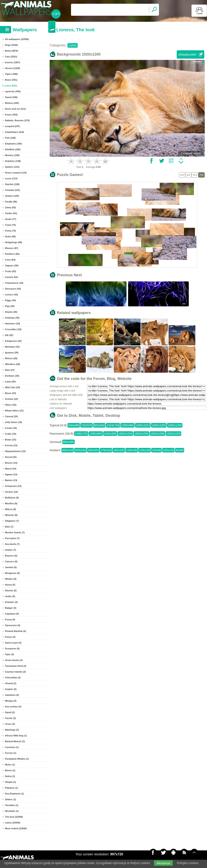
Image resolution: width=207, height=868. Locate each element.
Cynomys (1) (12, 747)
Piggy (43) (10, 300)
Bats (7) (9, 527)
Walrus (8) (10, 509)
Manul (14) (11, 469)
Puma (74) (10, 231)
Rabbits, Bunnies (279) (17, 120)
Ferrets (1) (11, 753)
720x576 (87, 425)
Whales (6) (11, 579)
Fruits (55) (10, 271)
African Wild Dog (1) (16, 736)
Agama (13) (11, 474)
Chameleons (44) (14, 283)
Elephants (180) (13, 144)
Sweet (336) (11, 97)
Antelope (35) (12, 318)
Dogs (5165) (11, 45)
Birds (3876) (12, 51)
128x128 (145, 450)
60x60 (180, 450)
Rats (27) (10, 370)
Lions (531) (11, 86)
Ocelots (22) (12, 399)
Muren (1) (10, 770)
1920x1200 (173, 434)
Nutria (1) (10, 776)
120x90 (157, 450)
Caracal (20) (11, 416)
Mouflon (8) (11, 503)
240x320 (93, 450)
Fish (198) (10, 138)
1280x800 (96, 434)
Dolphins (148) (13, 161)
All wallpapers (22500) (17, 39)
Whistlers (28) (12, 364)
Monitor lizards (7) (15, 532)
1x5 (182, 175)
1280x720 (81, 434)
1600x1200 (175, 425)
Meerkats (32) (12, 347)
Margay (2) (11, 701)
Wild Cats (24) (13, 387)
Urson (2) (10, 724)
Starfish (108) (12, 184)
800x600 (99, 425)
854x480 (69, 442)
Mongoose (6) (12, 573)
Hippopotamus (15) (15, 451)
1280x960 (127, 425)
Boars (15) (11, 440)
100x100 (168, 450)
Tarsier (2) (10, 718)
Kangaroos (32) (13, 341)
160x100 (119, 450)
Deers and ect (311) (15, 109)
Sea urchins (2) (13, 707)
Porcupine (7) (12, 538)
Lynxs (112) (11, 178)
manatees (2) (12, 695)
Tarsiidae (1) (12, 805)
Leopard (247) (12, 126)
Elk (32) (9, 335)
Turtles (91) (11, 213)
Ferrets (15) (11, 445)
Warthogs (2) (12, 730)
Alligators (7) (12, 521)
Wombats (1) (12, 811)
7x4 (201, 175)
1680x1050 (141, 434)
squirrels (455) (13, 91)
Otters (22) (11, 405)
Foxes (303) (11, 115)
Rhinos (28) (11, 358)
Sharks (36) (11, 312)
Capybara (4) (12, 614)
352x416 (68, 450)
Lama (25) (10, 382)
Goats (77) (11, 219)
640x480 (74, 425)
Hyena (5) (10, 585)
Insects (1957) (13, 62)
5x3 (195, 175)
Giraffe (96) (11, 202)
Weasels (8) (11, 515)
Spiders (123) (12, 167)
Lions (72, 45)
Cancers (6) (11, 561)
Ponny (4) (10, 637)
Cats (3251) (11, 57)
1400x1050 (159, 425)
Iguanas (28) (12, 353)
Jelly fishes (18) (13, 422)
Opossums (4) (13, 625)
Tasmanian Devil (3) (16, 666)
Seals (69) (10, 236)
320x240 (80, 450)
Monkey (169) (12, 155)
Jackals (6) (11, 567)
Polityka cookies (188, 863)
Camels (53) (11, 277)
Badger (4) (11, 608)
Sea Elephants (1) (15, 794)
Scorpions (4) (12, 649)
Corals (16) (11, 428)
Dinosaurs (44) (13, 289)
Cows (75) (10, 225)
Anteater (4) (11, 602)
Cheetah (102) (12, 190)
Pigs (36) (10, 306)
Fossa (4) (10, 619)
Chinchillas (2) (13, 678)
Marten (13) (11, 480)
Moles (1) (10, 765)
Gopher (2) (11, 689)
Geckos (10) (11, 492)
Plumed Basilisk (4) (15, 631)
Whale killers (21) (14, 411)
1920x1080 (157, 434)
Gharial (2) (11, 683)
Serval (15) (11, 457)
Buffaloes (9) (12, 498)
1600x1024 (125, 434)
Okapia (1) (10, 782)
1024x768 (113, 425)
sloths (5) (10, 596)
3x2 (188, 175)
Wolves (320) (12, 103)
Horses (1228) (12, 68)
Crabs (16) (11, 434)
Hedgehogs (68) (14, 242)
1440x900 (110, 434)
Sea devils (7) (12, 544)
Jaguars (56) (12, 265)
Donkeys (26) (12, 376)
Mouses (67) (12, 248)
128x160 (132, 450)
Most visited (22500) (16, 828)
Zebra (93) (10, 207)
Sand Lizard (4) (13, 643)
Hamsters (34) (13, 324)
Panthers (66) (12, 254)
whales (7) (10, 550)
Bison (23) (10, 393)
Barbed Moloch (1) (15, 741)
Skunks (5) (11, 590)
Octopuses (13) (13, 486)
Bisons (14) (11, 463)
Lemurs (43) (11, 295)
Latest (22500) (13, 823)
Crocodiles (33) (13, 329)
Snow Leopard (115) (16, 173)
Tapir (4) (9, 654)
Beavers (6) (11, 556)
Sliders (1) (10, 799)
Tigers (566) (11, 74)
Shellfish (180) (13, 149)
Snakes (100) (12, 196)
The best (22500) (14, 817)
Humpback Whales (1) (17, 759)
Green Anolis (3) (14, 660)
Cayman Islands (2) (15, 672)
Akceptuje (163, 863)
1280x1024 (143, 425)
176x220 (106, 450)
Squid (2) (10, 712)
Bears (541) (11, 80)
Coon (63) (10, 260)
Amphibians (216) (15, 132)
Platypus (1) (11, 788)
